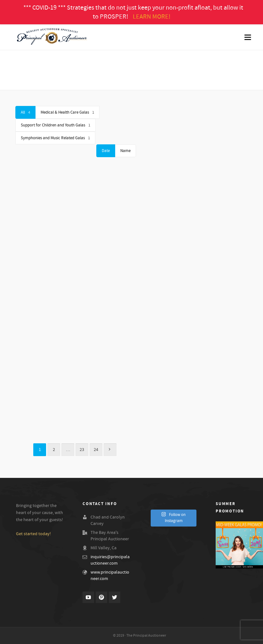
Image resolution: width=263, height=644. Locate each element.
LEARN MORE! (152, 17)
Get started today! (33, 534)
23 (82, 450)
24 (96, 450)
